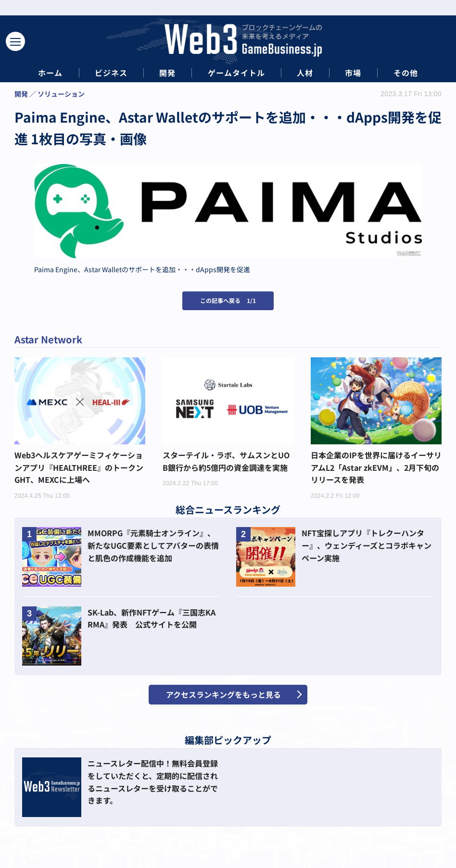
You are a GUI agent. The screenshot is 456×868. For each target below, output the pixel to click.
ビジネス (111, 73)
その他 (406, 73)
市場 (353, 73)
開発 (167, 73)
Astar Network (48, 339)
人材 (305, 73)
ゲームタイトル (236, 73)
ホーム (50, 73)
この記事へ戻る (228, 300)
